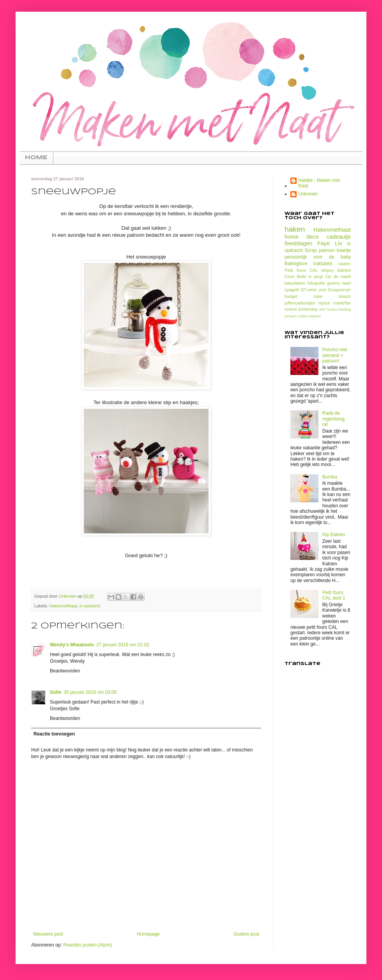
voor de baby (332, 257)
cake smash (332, 296)
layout (324, 303)
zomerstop (308, 309)
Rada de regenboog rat (333, 419)
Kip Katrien (334, 535)
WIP (323, 309)
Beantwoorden (65, 671)
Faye (324, 243)
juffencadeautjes (300, 303)
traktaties (323, 264)
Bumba (330, 477)
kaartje (344, 250)
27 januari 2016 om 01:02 (123, 645)
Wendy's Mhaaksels (72, 645)
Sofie (56, 692)
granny (334, 283)
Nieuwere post (48, 934)
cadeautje (339, 237)
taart (347, 283)
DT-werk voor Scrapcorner (326, 290)
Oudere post (246, 934)
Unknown (308, 194)
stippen (315, 316)
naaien (345, 264)
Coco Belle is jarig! (304, 276)
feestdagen (298, 243)
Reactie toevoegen (54, 734)
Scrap (311, 250)
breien (333, 309)
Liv (338, 243)
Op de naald (338, 276)
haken (295, 229)
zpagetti (292, 290)
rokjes (303, 316)
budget (291, 296)
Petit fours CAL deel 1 (334, 595)
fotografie (316, 283)
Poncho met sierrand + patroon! (335, 355)
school (291, 309)
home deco (302, 237)
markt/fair (342, 303)
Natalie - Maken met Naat (319, 183)
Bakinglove (296, 264)
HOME (36, 158)
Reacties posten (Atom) (88, 945)
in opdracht (90, 606)
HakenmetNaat (63, 606)
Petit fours (295, 270)
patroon (327, 250)
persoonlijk (296, 257)
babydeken (295, 283)
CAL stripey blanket (330, 270)
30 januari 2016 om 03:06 (90, 692)
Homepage (148, 934)
